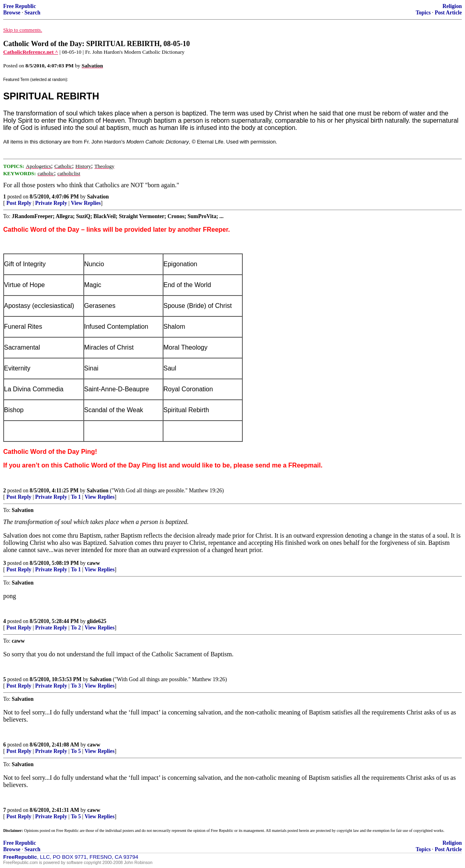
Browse (12, 13)
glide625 (97, 621)
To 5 (76, 751)
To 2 (76, 628)
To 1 (76, 497)
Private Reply (51, 203)
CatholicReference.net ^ (31, 52)
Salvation (98, 197)
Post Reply (19, 203)
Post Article (448, 13)
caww (93, 563)
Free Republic (20, 6)
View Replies (86, 203)
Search (32, 13)
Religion (452, 6)
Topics (423, 13)
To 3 (76, 686)
